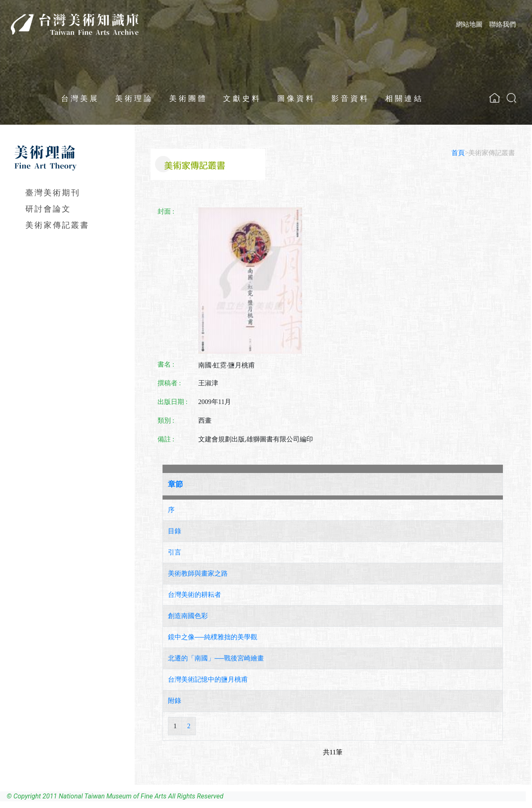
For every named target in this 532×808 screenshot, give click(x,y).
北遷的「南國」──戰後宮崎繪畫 (216, 658)
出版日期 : (172, 402)
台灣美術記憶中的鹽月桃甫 (208, 679)
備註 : (166, 439)
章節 (175, 484)
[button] (511, 98)
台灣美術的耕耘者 (195, 595)
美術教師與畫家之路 (198, 573)
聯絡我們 (502, 24)
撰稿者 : (169, 383)
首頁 (458, 153)
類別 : (166, 420)
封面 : (166, 211)
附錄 (175, 701)
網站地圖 (469, 24)
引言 (175, 552)
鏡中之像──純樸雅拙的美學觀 (213, 637)
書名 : (166, 364)
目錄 (175, 531)
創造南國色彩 (188, 616)
